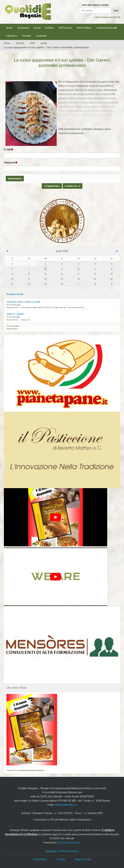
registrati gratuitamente (71, 133)
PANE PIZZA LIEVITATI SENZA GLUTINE (23, 302)
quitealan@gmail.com (65, 805)
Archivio (49, 28)
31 (29, 264)
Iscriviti (117, 17)
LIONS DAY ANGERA (15, 314)
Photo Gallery (84, 28)
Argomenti (23, 28)
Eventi (37, 28)
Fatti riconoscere (103, 17)
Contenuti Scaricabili (107, 28)
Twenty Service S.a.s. (69, 842)
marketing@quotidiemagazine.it (31, 770)
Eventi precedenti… (13, 326)
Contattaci (41, 36)
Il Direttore (12, 36)
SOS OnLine (65, 28)
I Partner (27, 36)
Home (9, 28)
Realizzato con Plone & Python (62, 851)
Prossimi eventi (15, 294)
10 (79, 269)
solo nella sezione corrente (95, 5)
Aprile (44, 43)
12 (112, 269)
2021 (32, 43)
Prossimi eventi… (13, 329)
